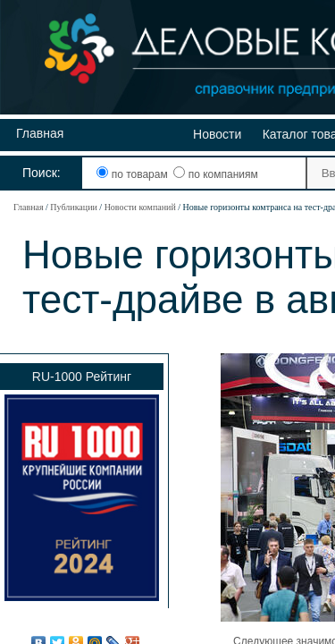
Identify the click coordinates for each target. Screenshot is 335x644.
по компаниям (215, 174)
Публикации (73, 207)
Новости (217, 134)
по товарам (134, 174)
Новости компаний (140, 207)
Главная (40, 133)
